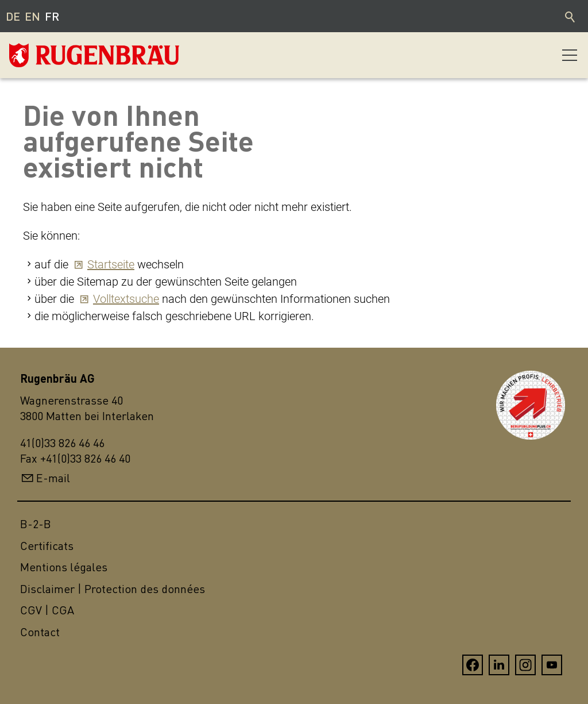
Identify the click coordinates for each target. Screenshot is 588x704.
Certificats (47, 546)
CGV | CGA (47, 610)
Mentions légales (64, 567)
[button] (570, 55)
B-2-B (36, 524)
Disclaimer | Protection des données (113, 589)
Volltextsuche (126, 299)
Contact (40, 632)
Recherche (571, 16)
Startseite (111, 264)
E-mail (53, 478)
